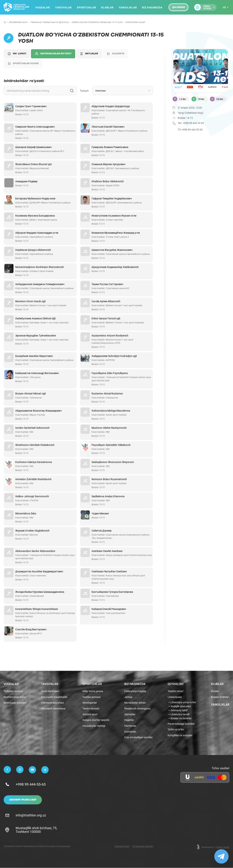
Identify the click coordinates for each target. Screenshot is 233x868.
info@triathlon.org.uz (31, 815)
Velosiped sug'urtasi (52, 703)
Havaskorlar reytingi (94, 726)
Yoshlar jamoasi (91, 697)
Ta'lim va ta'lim (176, 730)
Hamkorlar (130, 726)
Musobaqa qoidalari (15, 703)
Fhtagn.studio (222, 847)
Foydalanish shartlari (143, 846)
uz (224, 7)
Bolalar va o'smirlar (181, 718)
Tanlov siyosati (91, 709)
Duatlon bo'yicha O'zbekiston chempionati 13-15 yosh (97, 22)
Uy (5, 22)
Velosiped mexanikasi (53, 709)
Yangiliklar (128, 7)
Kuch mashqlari (50, 691)
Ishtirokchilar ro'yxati (53, 54)
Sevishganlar (90, 703)
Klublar (107, 7)
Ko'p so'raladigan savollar (139, 738)
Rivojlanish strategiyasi (137, 709)
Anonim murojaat (23, 800)
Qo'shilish (178, 7)
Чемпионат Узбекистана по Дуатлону (50, 22)
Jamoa (128, 697)
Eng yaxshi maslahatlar (54, 697)
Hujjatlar (129, 720)
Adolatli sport (90, 714)
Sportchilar (86, 7)
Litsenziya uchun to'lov (183, 702)
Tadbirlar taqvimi (13, 691)
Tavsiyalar (63, 7)
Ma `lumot (17, 54)
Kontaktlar (130, 732)
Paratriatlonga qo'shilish (181, 724)
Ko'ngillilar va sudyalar (180, 735)
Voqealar (43, 7)
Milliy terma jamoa (93, 691)
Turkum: (84, 91)
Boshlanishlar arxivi (18, 22)
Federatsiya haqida (135, 691)
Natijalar (89, 54)
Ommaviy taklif (179, 710)
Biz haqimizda (152, 7)
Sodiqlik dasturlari (181, 706)
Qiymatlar (130, 714)
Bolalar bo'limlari (220, 697)
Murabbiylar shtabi (135, 703)
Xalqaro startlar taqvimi (96, 720)
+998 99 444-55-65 (31, 785)
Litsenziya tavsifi (180, 714)
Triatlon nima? (176, 691)
